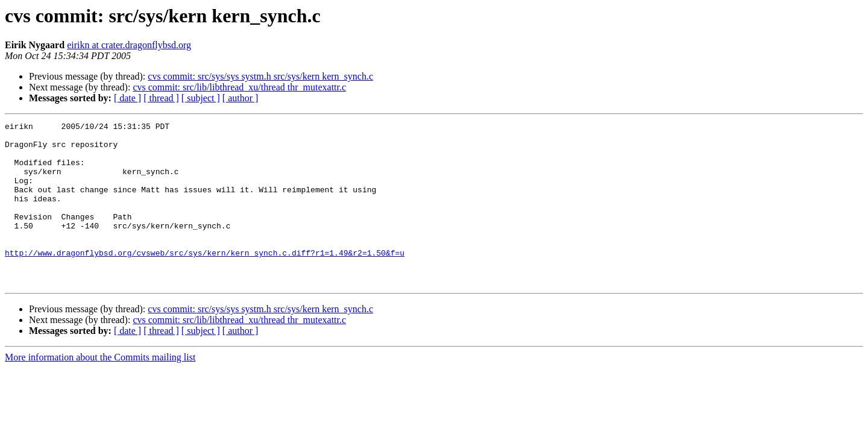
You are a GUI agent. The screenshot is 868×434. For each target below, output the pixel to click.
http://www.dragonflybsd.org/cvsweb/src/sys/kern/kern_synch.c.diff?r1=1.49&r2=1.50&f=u (205, 280)
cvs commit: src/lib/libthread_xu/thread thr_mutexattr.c (239, 87)
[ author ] (241, 98)
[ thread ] (161, 98)
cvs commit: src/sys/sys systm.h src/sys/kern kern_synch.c (260, 76)
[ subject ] (201, 98)
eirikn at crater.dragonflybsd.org (129, 45)
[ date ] (127, 98)
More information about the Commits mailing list (100, 390)
